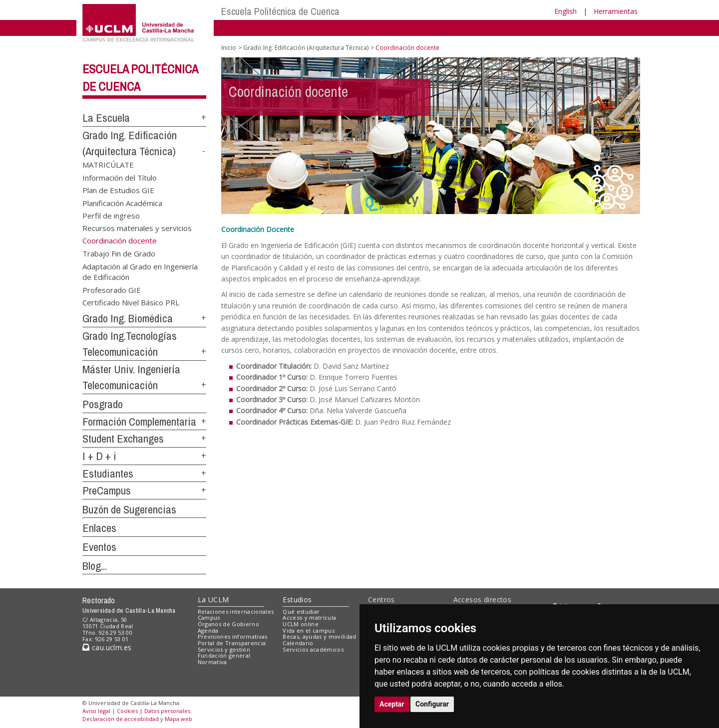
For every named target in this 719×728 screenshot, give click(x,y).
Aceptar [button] (392, 704)
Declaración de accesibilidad (121, 719)
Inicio (229, 48)
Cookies (127, 711)
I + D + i (99, 456)
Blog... (95, 566)
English (565, 11)
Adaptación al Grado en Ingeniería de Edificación (140, 271)
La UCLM (213, 600)
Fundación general (224, 655)
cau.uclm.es (107, 647)
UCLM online (301, 624)
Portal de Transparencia (232, 643)
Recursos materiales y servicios (137, 228)
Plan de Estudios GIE (118, 190)
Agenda (208, 630)
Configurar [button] (432, 704)
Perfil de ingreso (111, 216)
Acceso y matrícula (309, 617)
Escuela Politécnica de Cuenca (280, 11)
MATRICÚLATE (108, 165)
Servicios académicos (313, 649)
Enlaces (99, 528)
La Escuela (106, 118)
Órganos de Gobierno (228, 624)
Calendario (298, 643)
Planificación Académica (122, 203)
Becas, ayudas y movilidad (319, 636)
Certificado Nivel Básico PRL (131, 302)
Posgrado (103, 404)
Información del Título (120, 177)
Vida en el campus (309, 630)
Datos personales (167, 711)
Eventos (99, 547)
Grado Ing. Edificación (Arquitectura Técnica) (306, 48)
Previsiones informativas (233, 636)
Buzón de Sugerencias (129, 509)
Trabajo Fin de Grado (119, 253)
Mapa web (179, 719)
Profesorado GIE (112, 289)
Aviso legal (96, 711)
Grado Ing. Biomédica (128, 318)
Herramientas (616, 11)
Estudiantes (108, 474)
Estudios (297, 600)
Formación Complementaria (139, 422)
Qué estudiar (301, 611)
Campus (209, 617)
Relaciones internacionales (236, 611)
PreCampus (107, 490)
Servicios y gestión (224, 649)
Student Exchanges (123, 439)
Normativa (212, 662)
